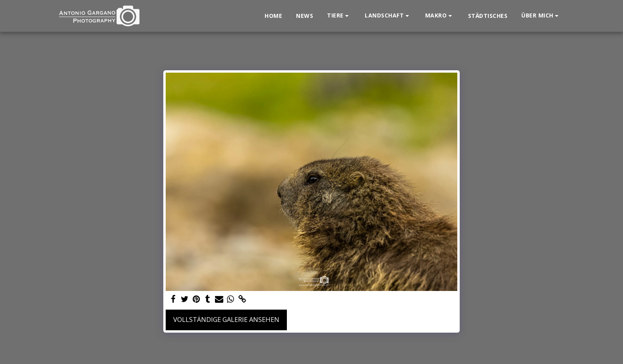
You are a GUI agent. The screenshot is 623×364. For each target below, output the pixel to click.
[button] (339, 16)
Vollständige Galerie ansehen (226, 319)
